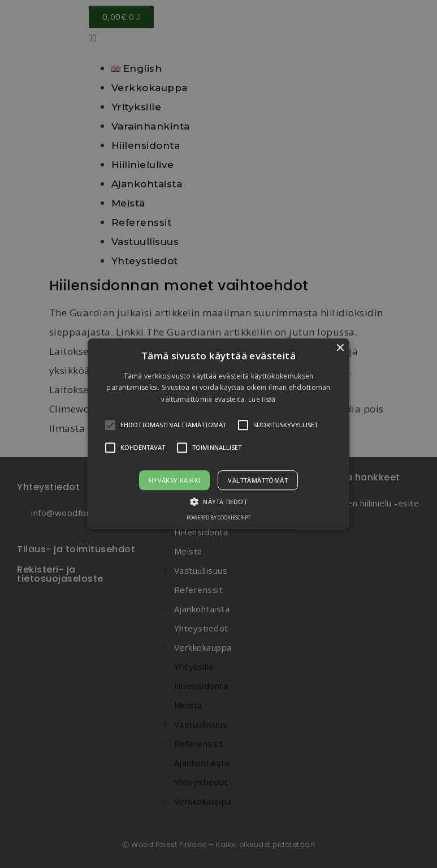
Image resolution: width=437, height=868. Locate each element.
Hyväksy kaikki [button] (175, 481)
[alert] (218, 434)
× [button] (339, 348)
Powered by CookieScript (218, 518)
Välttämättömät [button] (258, 481)
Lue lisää (262, 399)
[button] (219, 434)
